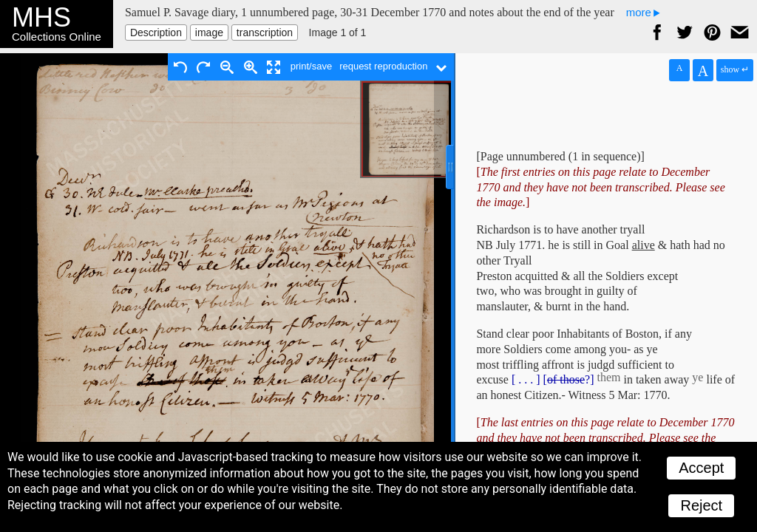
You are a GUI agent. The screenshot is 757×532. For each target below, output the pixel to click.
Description (156, 33)
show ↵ (735, 69)
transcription (265, 33)
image (209, 33)
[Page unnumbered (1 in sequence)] (560, 156)
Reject (701, 505)
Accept (701, 468)
